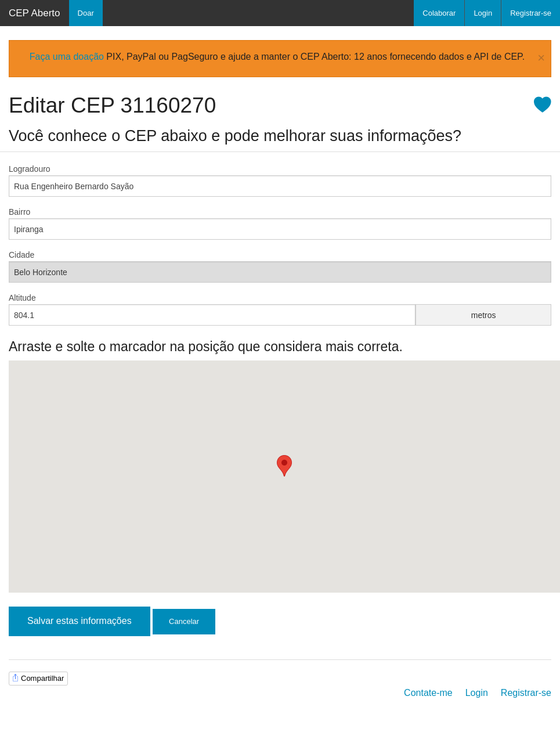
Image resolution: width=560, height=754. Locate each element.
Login (483, 13)
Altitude (22, 298)
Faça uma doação (67, 57)
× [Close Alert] (541, 59)
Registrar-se (531, 13)
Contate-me (428, 693)
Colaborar (439, 13)
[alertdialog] (280, 59)
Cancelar (184, 621)
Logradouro (30, 169)
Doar (86, 13)
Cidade (21, 255)
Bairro (19, 212)
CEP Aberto (35, 13)
